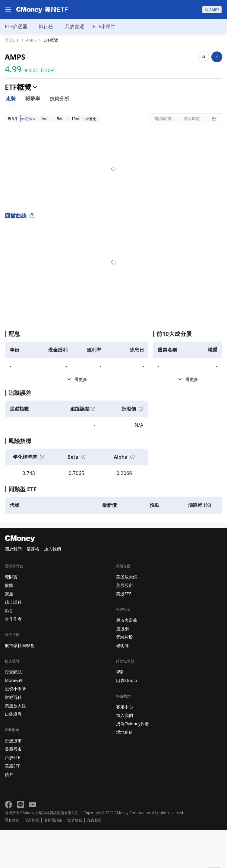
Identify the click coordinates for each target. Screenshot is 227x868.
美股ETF (13, 804)
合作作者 (13, 657)
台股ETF (13, 796)
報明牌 (122, 684)
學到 (120, 710)
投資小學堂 (15, 727)
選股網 (122, 667)
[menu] (8, 10)
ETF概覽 (50, 40)
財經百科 (13, 735)
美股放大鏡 (15, 744)
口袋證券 (13, 752)
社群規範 (75, 858)
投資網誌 (13, 710)
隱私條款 (12, 858)
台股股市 (13, 779)
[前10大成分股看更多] (188, 418)
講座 (9, 632)
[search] (212, 10)
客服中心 (125, 745)
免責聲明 (94, 858)
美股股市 (13, 787)
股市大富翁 (127, 658)
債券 (9, 812)
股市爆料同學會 (20, 684)
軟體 (9, 623)
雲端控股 (125, 675)
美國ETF (12, 40)
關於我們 (13, 587)
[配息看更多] (76, 418)
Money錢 (14, 719)
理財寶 (11, 615)
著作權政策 (53, 858)
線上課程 (13, 640)
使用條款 (32, 858)
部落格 (33, 587)
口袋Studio (127, 719)
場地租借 (125, 770)
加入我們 (52, 587)
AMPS (31, 40)
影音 (9, 649)
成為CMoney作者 (133, 762)
